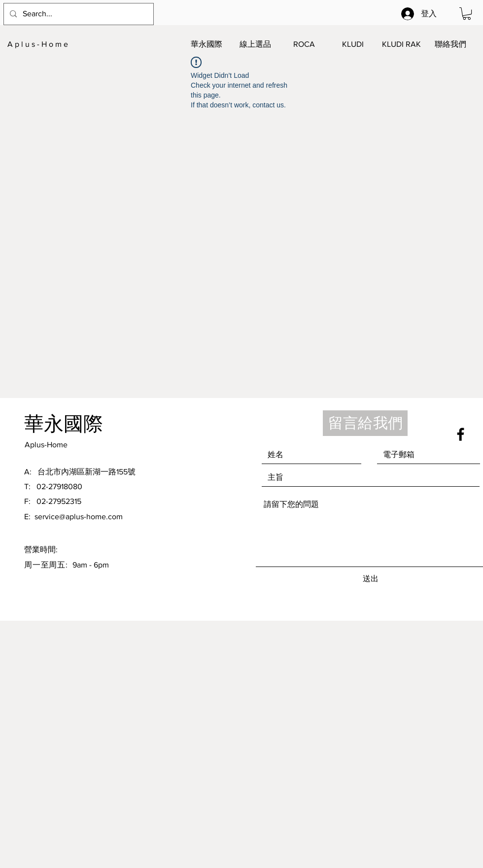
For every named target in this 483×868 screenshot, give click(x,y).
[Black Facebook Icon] (461, 434)
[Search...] (78, 14)
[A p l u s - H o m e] (56, 44)
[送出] (371, 579)
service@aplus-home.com (79, 517)
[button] (467, 14)
